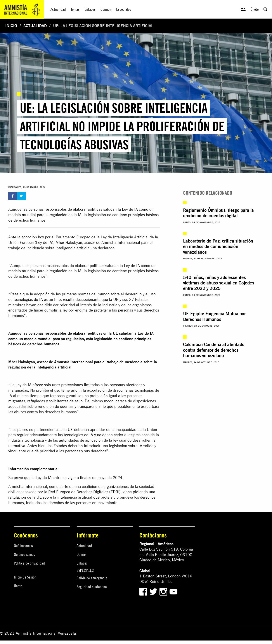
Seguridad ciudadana (92, 587)
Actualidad (35, 26)
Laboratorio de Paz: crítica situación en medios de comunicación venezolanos (218, 246)
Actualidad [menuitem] (58, 9)
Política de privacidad (29, 563)
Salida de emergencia (92, 578)
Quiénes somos (25, 554)
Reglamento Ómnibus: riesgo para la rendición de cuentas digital (218, 213)
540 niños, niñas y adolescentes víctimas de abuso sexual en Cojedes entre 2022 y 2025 (219, 283)
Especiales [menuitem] (124, 9)
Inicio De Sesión (25, 577)
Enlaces (82, 563)
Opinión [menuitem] (106, 9)
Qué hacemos (23, 546)
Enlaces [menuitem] (90, 9)
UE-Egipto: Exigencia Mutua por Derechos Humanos (214, 316)
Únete (255, 9)
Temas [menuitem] (75, 9)
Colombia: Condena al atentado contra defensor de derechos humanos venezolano (214, 350)
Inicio (11, 26)
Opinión (82, 554)
